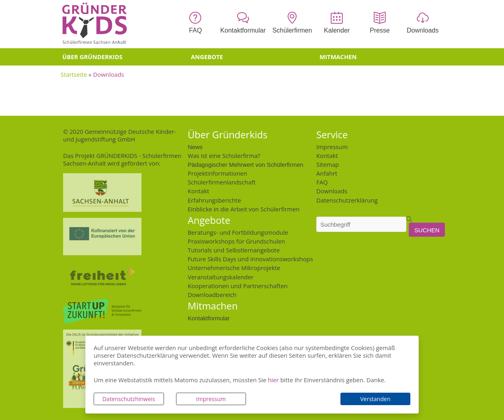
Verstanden (375, 399)
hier (273, 380)
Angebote (207, 57)
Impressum (211, 399)
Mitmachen (338, 57)
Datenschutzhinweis (129, 399)
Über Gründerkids (92, 57)
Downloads (109, 74)
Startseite (74, 74)
